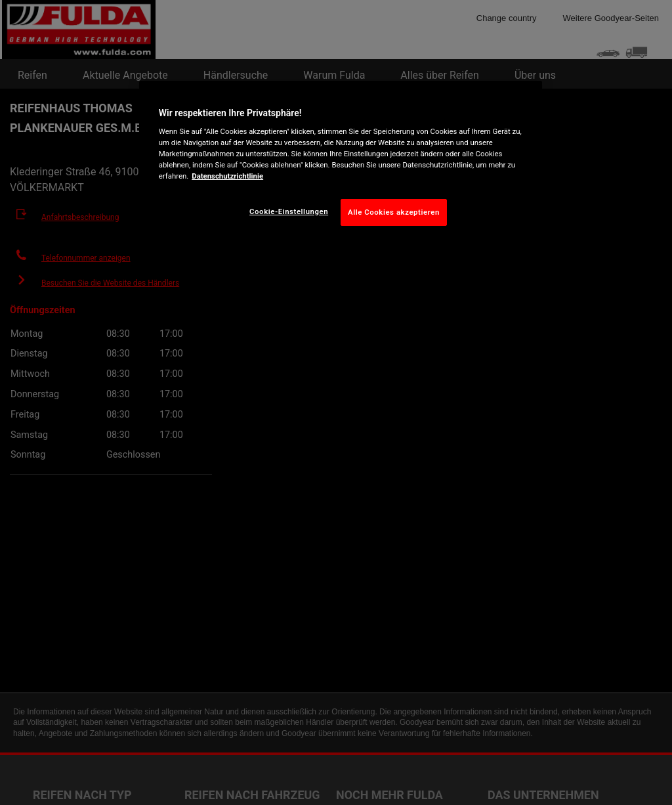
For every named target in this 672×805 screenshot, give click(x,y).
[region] (341, 164)
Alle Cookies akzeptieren (394, 212)
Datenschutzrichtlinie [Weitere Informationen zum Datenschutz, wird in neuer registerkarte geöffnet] (227, 176)
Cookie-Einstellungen (289, 211)
